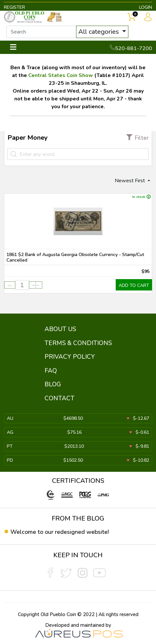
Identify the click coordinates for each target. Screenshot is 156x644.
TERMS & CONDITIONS (78, 343)
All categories (99, 32)
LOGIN (146, 7)
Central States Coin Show (61, 75)
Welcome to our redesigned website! (60, 532)
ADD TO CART (134, 285)
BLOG (53, 384)
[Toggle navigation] (13, 47)
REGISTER (14, 7)
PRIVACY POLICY (70, 357)
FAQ (51, 371)
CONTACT (59, 398)
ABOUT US (60, 329)
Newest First (130, 181)
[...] (41, 32)
